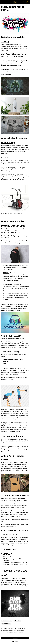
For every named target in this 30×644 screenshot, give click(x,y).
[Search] (24, 2)
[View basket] (27, 2)
